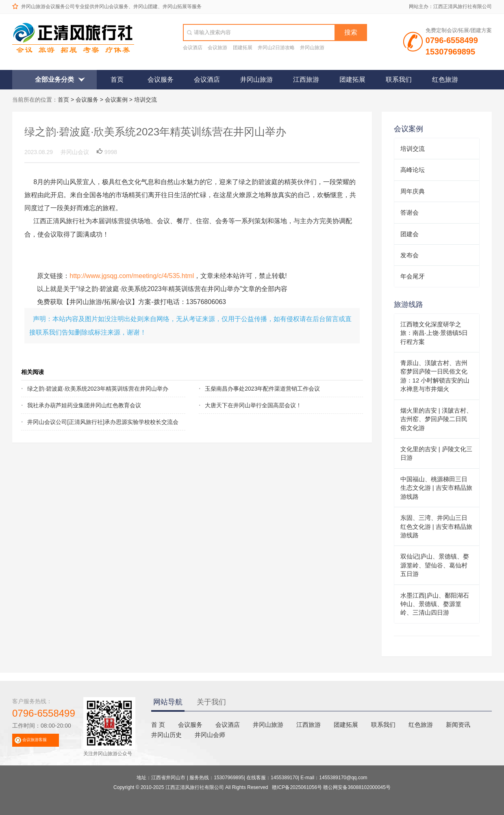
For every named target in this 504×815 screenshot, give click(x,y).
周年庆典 (413, 191)
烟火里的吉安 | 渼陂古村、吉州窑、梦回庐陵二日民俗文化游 (436, 419)
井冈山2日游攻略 (276, 48)
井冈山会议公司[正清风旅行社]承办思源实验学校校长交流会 (90, 422)
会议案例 (116, 100)
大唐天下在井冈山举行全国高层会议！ (253, 405)
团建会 (409, 234)
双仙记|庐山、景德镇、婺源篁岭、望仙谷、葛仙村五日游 (435, 565)
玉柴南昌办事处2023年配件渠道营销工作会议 (262, 389)
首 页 (158, 725)
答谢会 (409, 212)
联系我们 (399, 79)
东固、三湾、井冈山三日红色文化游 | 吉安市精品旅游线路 (436, 526)
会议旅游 (217, 48)
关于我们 (211, 702)
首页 (117, 79)
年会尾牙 (413, 276)
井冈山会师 (210, 735)
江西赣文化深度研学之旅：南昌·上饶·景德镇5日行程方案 (434, 333)
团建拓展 (243, 48)
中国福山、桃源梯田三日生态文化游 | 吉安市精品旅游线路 (436, 488)
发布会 (409, 255)
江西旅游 (306, 79)
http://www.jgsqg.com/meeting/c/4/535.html (132, 276)
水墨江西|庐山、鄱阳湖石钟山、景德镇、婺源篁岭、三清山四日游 (435, 604)
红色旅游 (445, 79)
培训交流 (146, 100)
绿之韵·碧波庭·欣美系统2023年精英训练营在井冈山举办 (90, 389)
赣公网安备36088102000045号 (357, 787)
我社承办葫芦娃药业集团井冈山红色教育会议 (84, 405)
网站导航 (168, 702)
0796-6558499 (44, 713)
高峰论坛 (413, 170)
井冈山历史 (166, 735)
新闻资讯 (458, 725)
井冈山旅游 (312, 48)
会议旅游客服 (35, 740)
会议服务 (161, 79)
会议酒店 (193, 48)
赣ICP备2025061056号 (297, 787)
